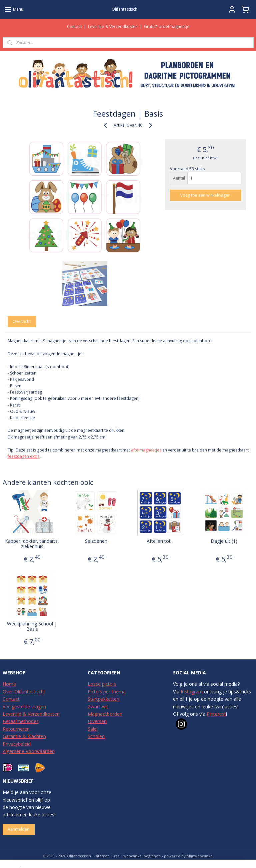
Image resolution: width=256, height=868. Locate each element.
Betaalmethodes (21, 721)
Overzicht (22, 321)
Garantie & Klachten (24, 736)
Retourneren (16, 729)
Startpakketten (103, 699)
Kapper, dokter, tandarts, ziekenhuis (32, 544)
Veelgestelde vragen (24, 707)
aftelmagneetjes (146, 450)
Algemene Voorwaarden (29, 751)
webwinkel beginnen (142, 856)
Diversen (97, 721)
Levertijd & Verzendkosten (113, 26)
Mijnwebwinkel (200, 856)
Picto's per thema (107, 692)
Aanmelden (18, 829)
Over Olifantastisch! (24, 692)
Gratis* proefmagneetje (167, 26)
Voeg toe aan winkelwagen (205, 195)
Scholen (96, 736)
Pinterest (216, 714)
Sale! (93, 729)
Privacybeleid (17, 744)
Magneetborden (105, 714)
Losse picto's (102, 684)
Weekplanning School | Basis (32, 626)
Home (9, 684)
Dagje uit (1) (224, 541)
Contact (74, 26)
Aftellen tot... (160, 541)
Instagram (192, 692)
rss (116, 856)
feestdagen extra (24, 456)
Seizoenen (96, 541)
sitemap (102, 856)
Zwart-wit (98, 707)
